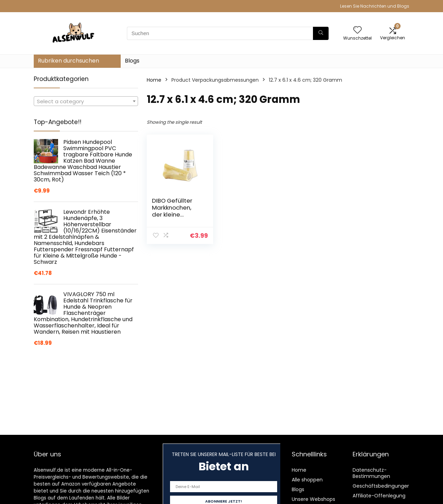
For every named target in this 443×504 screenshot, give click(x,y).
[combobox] (86, 101)
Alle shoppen (307, 480)
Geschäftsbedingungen (381, 486)
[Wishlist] (357, 30)
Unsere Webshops (313, 499)
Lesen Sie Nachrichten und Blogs (375, 6)
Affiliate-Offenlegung (379, 496)
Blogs (132, 61)
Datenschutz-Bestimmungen (371, 473)
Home (154, 80)
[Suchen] (321, 33)
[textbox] (86, 101)
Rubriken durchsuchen (69, 61)
